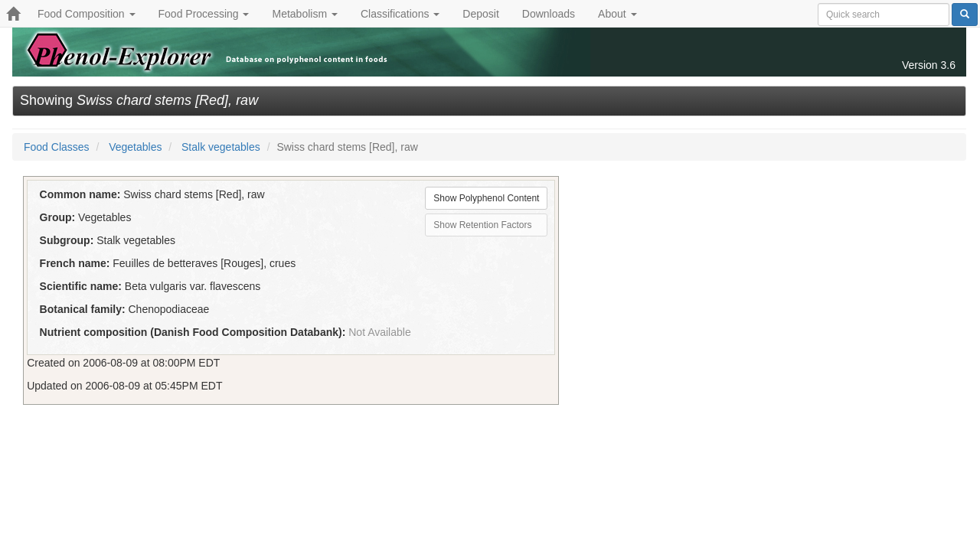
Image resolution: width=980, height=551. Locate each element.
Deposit (480, 14)
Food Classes (57, 147)
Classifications (400, 14)
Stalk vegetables (221, 147)
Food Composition (87, 14)
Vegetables (135, 147)
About (617, 14)
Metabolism (304, 14)
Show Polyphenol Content (486, 198)
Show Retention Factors (482, 225)
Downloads (549, 14)
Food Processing (204, 14)
